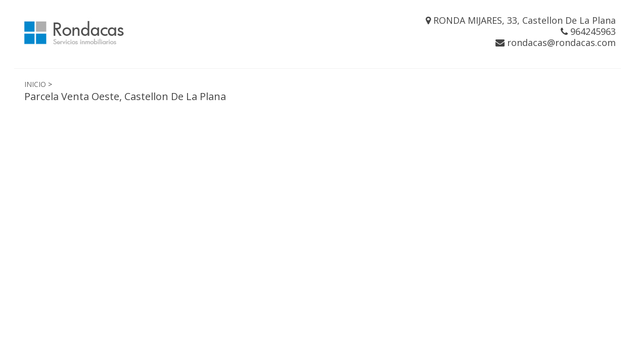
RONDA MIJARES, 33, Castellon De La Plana (521, 20)
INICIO (35, 84)
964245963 (588, 31)
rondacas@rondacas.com (556, 42)
